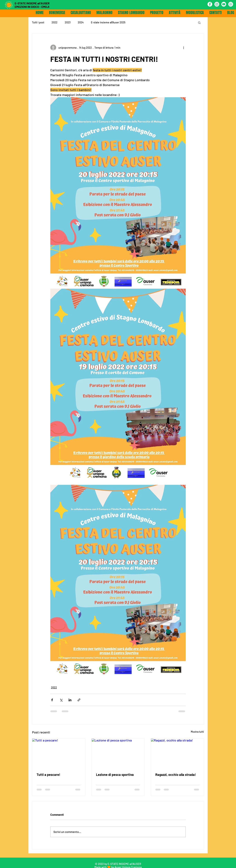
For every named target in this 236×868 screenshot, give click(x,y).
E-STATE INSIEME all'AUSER (32, 3)
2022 (55, 22)
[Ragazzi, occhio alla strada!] (177, 753)
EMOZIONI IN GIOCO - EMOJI (32, 7)
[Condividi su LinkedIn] (70, 700)
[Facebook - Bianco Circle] (210, 4)
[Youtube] (224, 4)
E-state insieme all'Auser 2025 (108, 22)
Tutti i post (38, 22)
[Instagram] (217, 4)
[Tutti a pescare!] (59, 753)
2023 (68, 22)
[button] (199, 22)
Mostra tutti (197, 732)
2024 (81, 22)
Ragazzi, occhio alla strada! (176, 775)
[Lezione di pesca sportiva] (118, 753)
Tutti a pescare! (48, 775)
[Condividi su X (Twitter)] (61, 700)
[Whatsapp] (231, 4)
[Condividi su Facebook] (52, 700)
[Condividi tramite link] (79, 700)
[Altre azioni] (183, 48)
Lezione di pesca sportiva (115, 775)
